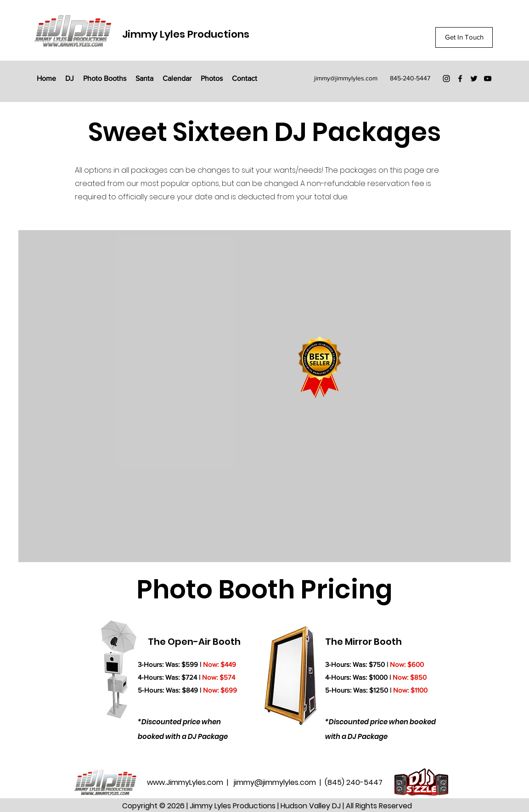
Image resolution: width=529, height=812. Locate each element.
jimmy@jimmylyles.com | (279, 782)
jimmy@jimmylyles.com (346, 78)
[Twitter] (474, 79)
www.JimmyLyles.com (186, 782)
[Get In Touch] (464, 37)
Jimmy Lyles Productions (186, 34)
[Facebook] (460, 79)
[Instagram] (446, 79)
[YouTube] (488, 79)
